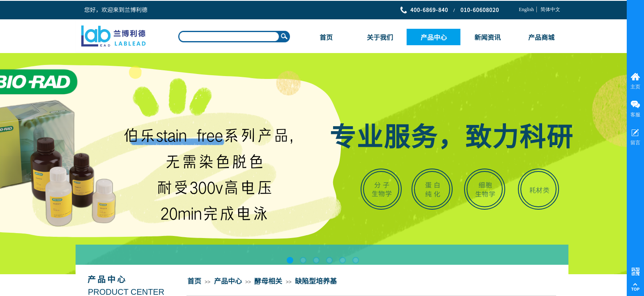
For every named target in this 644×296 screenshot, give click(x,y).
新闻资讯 (488, 37)
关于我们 (380, 37)
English (526, 9)
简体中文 (550, 9)
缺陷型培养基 (316, 281)
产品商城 (541, 37)
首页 (326, 37)
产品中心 (434, 37)
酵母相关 (268, 281)
